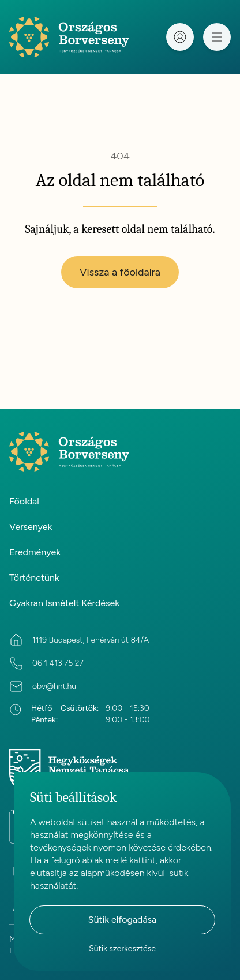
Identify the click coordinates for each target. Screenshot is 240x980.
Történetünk (34, 578)
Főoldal (24, 501)
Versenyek (31, 527)
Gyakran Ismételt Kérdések (64, 603)
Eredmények (35, 552)
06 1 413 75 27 (58, 663)
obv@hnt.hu (54, 686)
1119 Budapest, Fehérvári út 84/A (91, 640)
